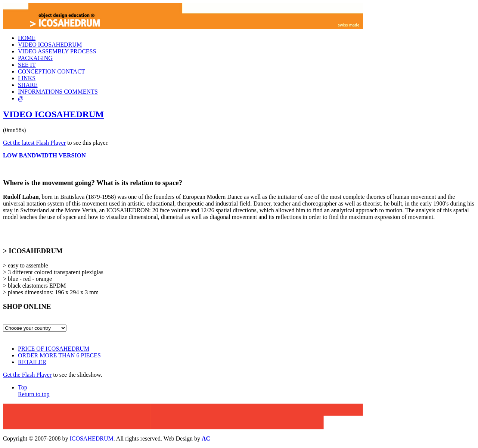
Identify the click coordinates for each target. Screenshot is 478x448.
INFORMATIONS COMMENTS (58, 92)
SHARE (28, 85)
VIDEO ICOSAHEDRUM (50, 45)
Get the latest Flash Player (34, 143)
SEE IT (27, 65)
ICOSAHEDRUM (91, 438)
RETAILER (32, 362)
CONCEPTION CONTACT (52, 71)
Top (34, 391)
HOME (27, 38)
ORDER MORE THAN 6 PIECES (59, 355)
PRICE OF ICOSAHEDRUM (54, 349)
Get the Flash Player (27, 375)
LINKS (27, 78)
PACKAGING (35, 58)
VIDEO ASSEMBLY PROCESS (57, 51)
